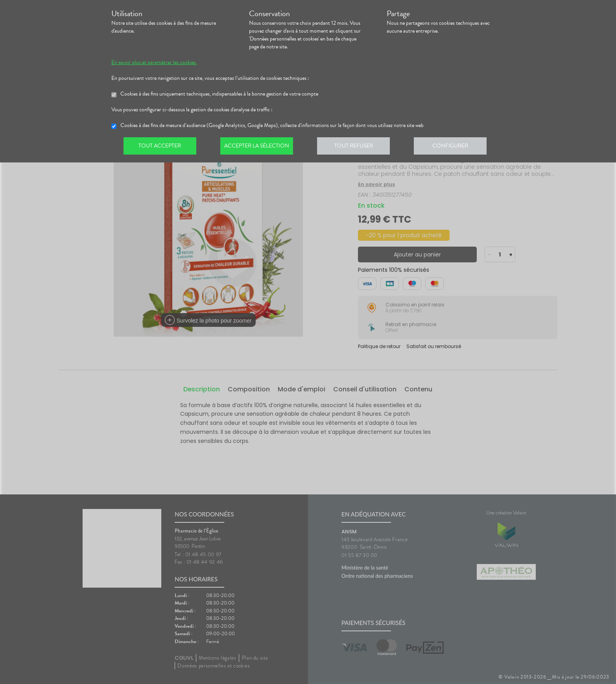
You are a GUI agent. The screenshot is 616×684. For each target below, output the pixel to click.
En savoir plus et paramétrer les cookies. (154, 63)
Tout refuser (357, 147)
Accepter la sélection (259, 147)
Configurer (456, 147)
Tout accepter (160, 147)
